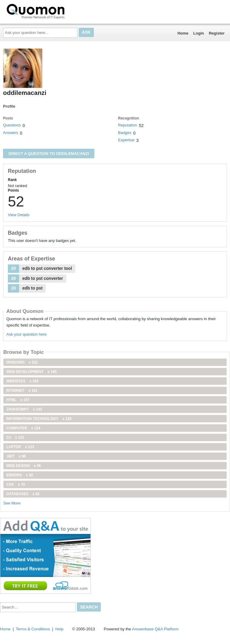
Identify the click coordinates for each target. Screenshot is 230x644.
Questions (12, 125)
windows (22, 362)
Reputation (128, 125)
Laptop (20, 447)
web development (31, 372)
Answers (11, 133)
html (18, 400)
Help (59, 629)
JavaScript (24, 409)
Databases (23, 494)
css (16, 485)
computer (23, 428)
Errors (20, 475)
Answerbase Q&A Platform (155, 629)
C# (15, 438)
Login (199, 33)
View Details (19, 215)
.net (16, 456)
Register (217, 33)
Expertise (126, 140)
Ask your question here (26, 334)
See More (12, 503)
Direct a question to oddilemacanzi (49, 154)
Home (183, 33)
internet (22, 391)
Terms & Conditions (33, 629)
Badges (125, 133)
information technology (39, 419)
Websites (22, 381)
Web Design (24, 466)
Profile (9, 106)
